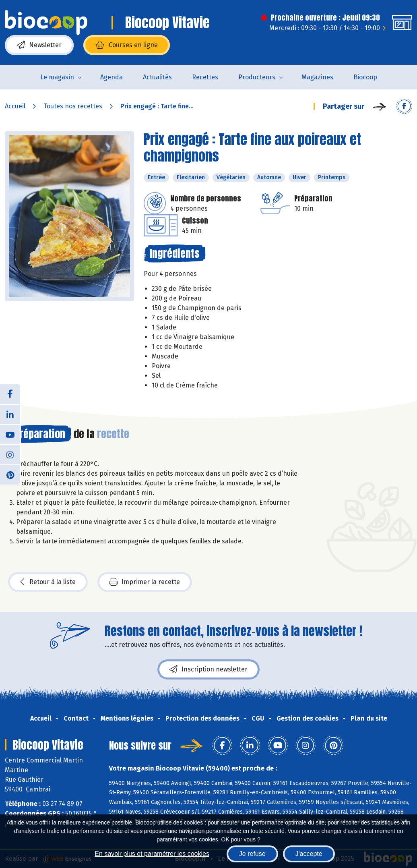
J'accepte (309, 854)
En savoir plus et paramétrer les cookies (152, 854)
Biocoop (365, 77)
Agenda (111, 77)
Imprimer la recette (145, 582)
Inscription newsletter (208, 669)
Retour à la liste (48, 582)
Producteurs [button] (257, 77)
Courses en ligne (127, 45)
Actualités (157, 77)
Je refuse (252, 854)
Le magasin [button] (57, 77)
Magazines (317, 77)
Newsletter (39, 45)
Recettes (205, 77)
